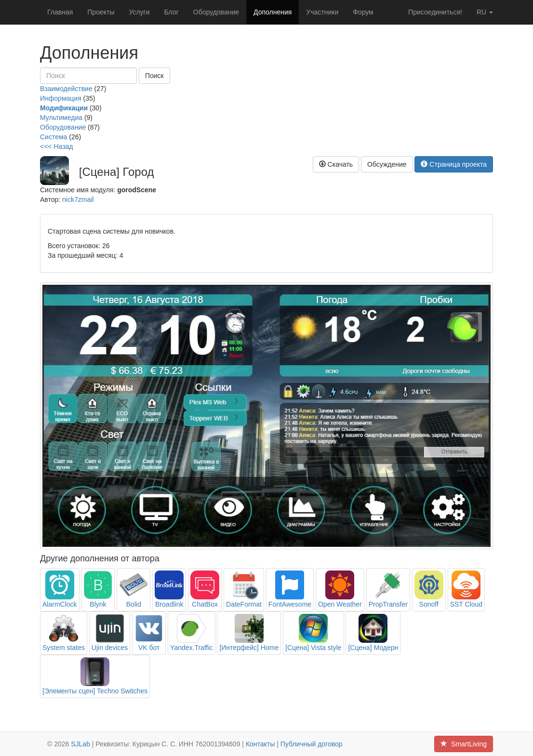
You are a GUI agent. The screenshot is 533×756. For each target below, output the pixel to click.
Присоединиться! (435, 12)
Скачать (336, 164)
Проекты (101, 12)
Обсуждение (387, 164)
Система (53, 137)
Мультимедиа (61, 118)
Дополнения (273, 12)
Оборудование (216, 12)
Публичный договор (312, 744)
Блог (172, 12)
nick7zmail (78, 199)
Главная (60, 12)
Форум (363, 12)
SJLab (80, 744)
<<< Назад (57, 146)
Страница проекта (454, 164)
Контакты (260, 744)
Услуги (139, 12)
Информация (61, 98)
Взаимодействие (66, 89)
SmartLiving (464, 744)
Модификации (64, 108)
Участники (322, 12)
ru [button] (485, 12)
